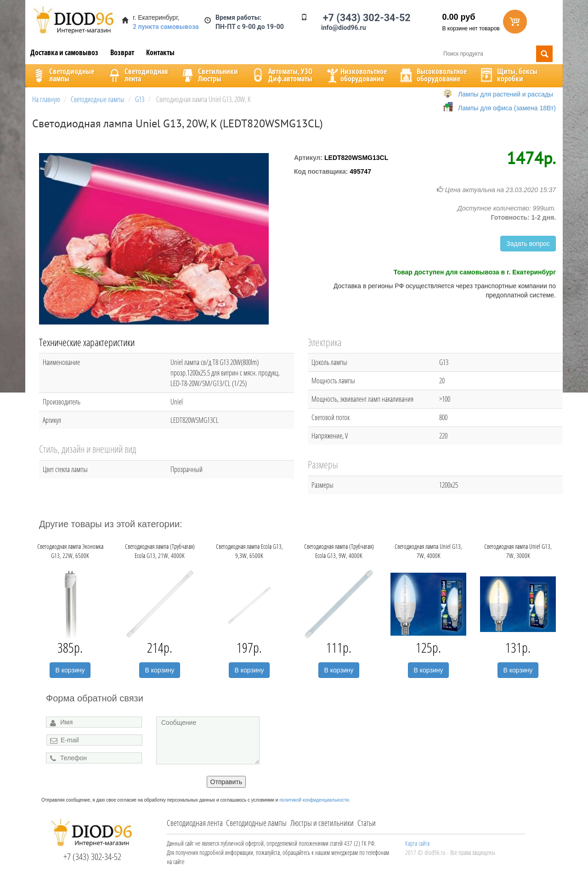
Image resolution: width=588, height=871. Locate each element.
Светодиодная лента (195, 823)
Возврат (122, 52)
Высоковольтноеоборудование (433, 75)
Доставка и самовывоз (64, 52)
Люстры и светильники (322, 823)
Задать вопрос (528, 244)
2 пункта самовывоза (166, 27)
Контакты (160, 52)
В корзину (70, 670)
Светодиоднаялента (137, 75)
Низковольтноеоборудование (356, 75)
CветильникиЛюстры (209, 75)
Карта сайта (417, 843)
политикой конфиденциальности (314, 800)
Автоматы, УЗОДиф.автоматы (281, 75)
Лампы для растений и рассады (506, 94)
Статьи (367, 823)
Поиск (544, 54)
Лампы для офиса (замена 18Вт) (507, 108)
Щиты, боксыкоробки (508, 75)
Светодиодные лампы (256, 823)
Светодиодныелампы (62, 75)
